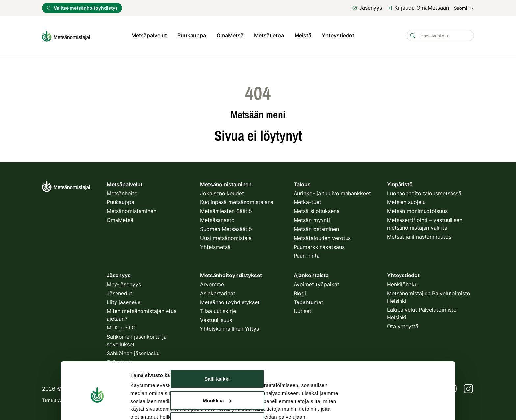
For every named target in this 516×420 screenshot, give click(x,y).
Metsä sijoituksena (317, 209)
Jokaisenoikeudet (222, 192)
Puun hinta (307, 254)
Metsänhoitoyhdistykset (230, 301)
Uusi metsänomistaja (226, 236)
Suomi (464, 8)
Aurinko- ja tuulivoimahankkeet (332, 192)
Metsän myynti (312, 219)
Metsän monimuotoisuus (417, 209)
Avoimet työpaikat (316, 283)
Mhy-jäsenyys (124, 283)
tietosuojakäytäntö (169, 399)
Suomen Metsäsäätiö (226, 227)
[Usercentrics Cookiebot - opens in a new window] (97, 381)
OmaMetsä (230, 35)
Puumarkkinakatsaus (319, 245)
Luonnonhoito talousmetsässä (424, 192)
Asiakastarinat (218, 292)
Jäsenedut (119, 292)
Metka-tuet (307, 200)
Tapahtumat (308, 301)
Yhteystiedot (338, 35)
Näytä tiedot (145, 381)
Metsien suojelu (406, 200)
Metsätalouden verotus (322, 236)
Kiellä (217, 368)
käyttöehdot (206, 399)
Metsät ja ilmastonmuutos (419, 235)
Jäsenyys (367, 8)
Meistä (303, 35)
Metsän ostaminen (316, 227)
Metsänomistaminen (131, 209)
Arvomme (212, 283)
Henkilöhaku (402, 283)
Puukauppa (192, 35)
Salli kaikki (217, 325)
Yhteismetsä (215, 245)
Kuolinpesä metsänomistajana (237, 200)
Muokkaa (217, 346)
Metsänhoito (122, 192)
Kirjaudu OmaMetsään (418, 8)
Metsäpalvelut (149, 35)
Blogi (300, 292)
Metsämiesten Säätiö (226, 209)
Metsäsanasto (217, 219)
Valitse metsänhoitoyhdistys (82, 8)
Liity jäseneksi (124, 301)
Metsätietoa (269, 35)
